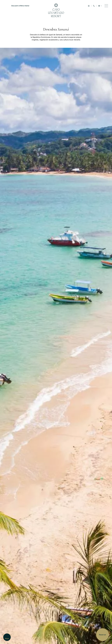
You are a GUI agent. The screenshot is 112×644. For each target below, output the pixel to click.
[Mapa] (7, 637)
